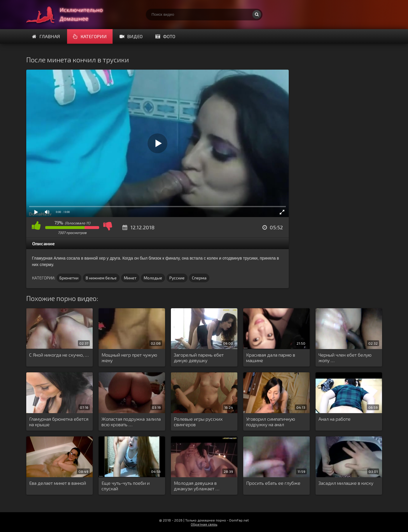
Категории (90, 36)
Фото (165, 36)
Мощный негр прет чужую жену (129, 357)
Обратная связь (204, 524)
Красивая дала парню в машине (271, 357)
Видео (131, 36)
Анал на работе (335, 419)
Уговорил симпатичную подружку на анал (271, 422)
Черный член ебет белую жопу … (345, 357)
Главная (46, 36)
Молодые (153, 278)
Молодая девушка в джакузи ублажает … (197, 486)
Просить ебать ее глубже (273, 483)
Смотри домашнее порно (70, 15)
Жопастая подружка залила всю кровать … (131, 422)
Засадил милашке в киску (346, 483)
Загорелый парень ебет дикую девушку (199, 357)
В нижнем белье (101, 278)
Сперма (199, 278)
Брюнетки (69, 278)
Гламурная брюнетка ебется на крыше (59, 422)
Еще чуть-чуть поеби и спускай (126, 486)
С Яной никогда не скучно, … (59, 355)
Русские (177, 278)
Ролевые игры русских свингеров (198, 422)
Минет (130, 278)
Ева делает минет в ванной (58, 483)
